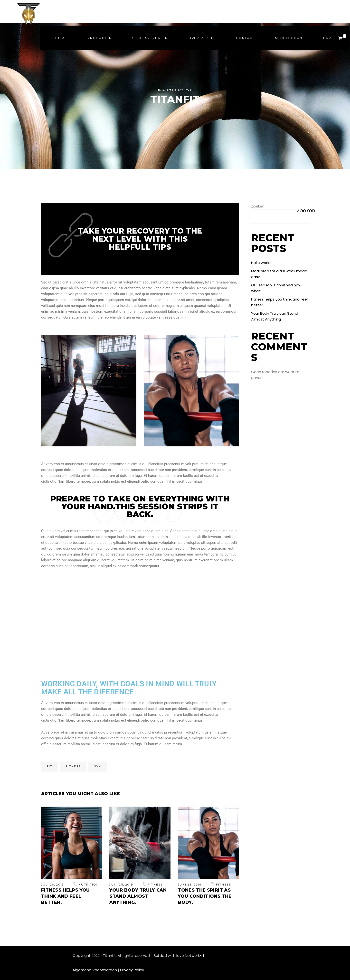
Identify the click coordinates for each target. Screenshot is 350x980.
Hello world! (261, 263)
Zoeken (258, 206)
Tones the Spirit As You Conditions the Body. (205, 896)
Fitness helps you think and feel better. (66, 896)
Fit (50, 766)
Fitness (73, 766)
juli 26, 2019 (53, 885)
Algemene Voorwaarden (95, 970)
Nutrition (89, 885)
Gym (98, 766)
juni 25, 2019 (121, 885)
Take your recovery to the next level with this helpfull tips (140, 239)
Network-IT (195, 956)
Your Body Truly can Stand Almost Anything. (138, 896)
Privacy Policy (132, 970)
